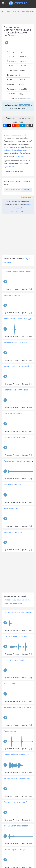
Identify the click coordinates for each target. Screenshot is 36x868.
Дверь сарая (9, 755)
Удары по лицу (10, 802)
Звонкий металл (11, 579)
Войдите (25, 141)
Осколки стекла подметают (16, 707)
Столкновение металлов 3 (15, 508)
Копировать (27, 260)
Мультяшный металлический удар (19, 437)
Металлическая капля (13, 366)
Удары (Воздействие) (20, 221)
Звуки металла (9, 238)
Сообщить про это (28, 268)
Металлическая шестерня (15, 414)
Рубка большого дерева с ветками (19, 850)
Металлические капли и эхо (16, 461)
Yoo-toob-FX (29, 134)
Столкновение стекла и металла (18, 684)
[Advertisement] (18, 38)
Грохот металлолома (13, 485)
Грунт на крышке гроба (14, 731)
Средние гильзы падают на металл (19, 342)
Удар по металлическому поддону (19, 390)
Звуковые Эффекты (22, 671)
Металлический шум (13, 603)
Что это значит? (18, 283)
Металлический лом (13, 556)
